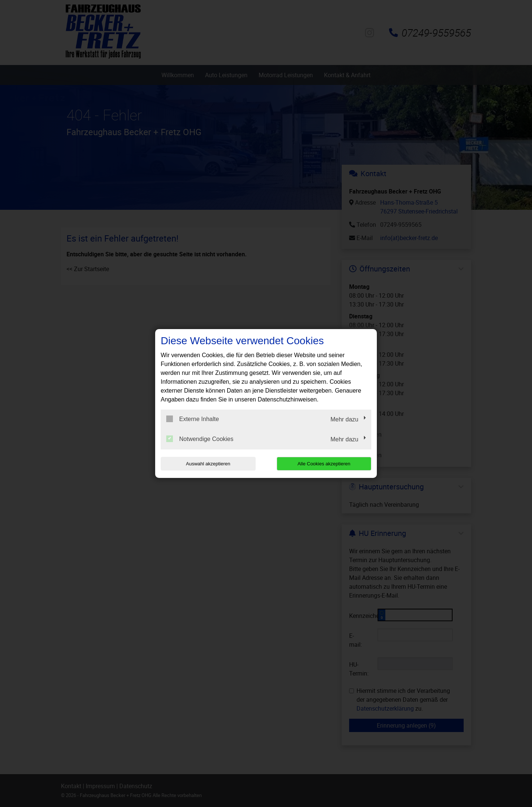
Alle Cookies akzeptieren (324, 464)
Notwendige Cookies (200, 439)
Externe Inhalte (193, 419)
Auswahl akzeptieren (208, 464)
